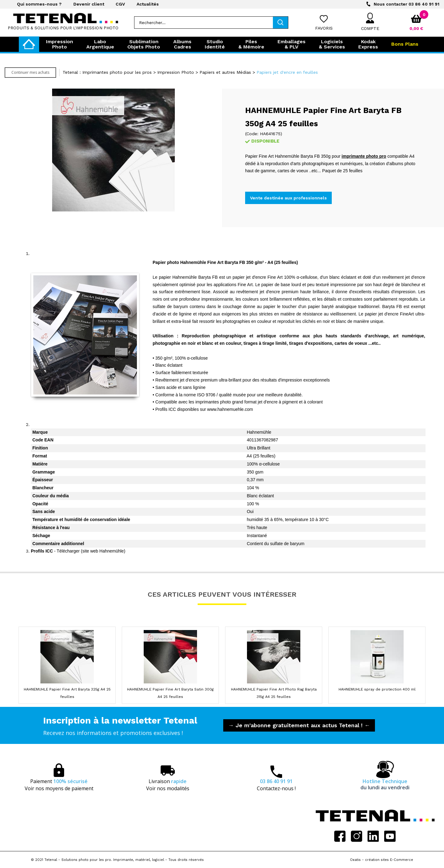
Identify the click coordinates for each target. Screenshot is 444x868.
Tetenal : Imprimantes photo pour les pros (107, 72)
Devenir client (89, 4)
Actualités (148, 4)
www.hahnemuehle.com (230, 409)
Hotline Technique (385, 784)
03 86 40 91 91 (407, 4)
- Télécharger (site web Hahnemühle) (78, 551)
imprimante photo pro (364, 156)
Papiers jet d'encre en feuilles (287, 72)
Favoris (324, 28)
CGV (120, 4)
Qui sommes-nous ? (39, 4)
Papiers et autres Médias (225, 72)
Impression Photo (176, 72)
